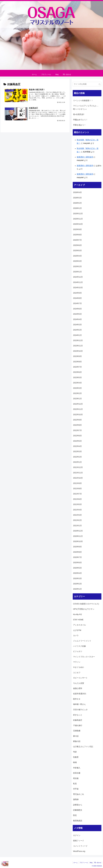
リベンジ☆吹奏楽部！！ (83, 101)
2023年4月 (77, 383)
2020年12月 (78, 531)
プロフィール (83, 863)
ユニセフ (77, 673)
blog (91, 863)
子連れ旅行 (78, 725)
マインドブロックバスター (84, 657)
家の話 (76, 736)
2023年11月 (78, 346)
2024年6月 (77, 309)
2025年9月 (77, 229)
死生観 (76, 778)
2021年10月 (78, 478)
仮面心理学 (78, 688)
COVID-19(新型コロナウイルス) (86, 604)
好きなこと (78, 715)
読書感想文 (78, 810)
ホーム (75, 863)
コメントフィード (80, 846)
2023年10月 (78, 351)
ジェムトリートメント (82, 641)
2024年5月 (77, 314)
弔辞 (75, 752)
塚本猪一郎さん (79, 704)
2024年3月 (77, 325)
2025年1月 (77, 272)
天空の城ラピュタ (80, 710)
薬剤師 (76, 799)
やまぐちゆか (79, 667)
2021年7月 (77, 494)
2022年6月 (77, 436)
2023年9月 (77, 356)
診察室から (78, 805)
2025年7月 (77, 240)
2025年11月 (78, 219)
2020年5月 (77, 568)
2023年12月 (78, 340)
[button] (100, 84)
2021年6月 (77, 499)
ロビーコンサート (80, 678)
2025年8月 (77, 235)
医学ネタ (77, 699)
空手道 (76, 789)
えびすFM (77, 630)
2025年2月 (77, 266)
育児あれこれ (79, 794)
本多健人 (77, 768)
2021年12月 (78, 467)
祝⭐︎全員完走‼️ (79, 114)
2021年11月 (78, 473)
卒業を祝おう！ (79, 125)
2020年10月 (78, 541)
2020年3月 (77, 578)
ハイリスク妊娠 (79, 646)
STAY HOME (78, 620)
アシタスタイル (79, 625)
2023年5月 (77, 378)
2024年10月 (78, 288)
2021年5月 (77, 504)
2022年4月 (77, 446)
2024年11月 (78, 282)
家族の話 (77, 741)
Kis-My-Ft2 (78, 614)
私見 (75, 784)
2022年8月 (77, 425)
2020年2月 (77, 584)
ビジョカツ (78, 651)
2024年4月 (77, 319)
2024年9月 (77, 293)
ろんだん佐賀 (79, 683)
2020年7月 (77, 557)
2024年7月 (77, 303)
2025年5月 (77, 251)
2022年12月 (78, 404)
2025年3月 (77, 261)
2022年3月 (77, 452)
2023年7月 (77, 367)
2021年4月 (77, 510)
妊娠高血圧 (78, 720)
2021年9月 (77, 483)
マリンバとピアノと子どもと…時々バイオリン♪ (86, 107)
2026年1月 (77, 208)
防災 (75, 815)
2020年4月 (77, 573)
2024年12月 (78, 277)
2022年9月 (77, 420)
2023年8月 (77, 362)
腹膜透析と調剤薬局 (85, 157)
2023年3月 (77, 388)
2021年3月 (77, 515)
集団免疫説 (78, 821)
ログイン (77, 835)
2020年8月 (77, 552)
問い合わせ (98, 863)
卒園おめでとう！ (80, 120)
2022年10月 (78, 415)
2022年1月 (77, 462)
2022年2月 (77, 457)
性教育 (76, 757)
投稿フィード (79, 841)
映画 (75, 762)
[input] (87, 84)
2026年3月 (77, 198)
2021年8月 (77, 489)
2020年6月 (77, 563)
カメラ (76, 636)
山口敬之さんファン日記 (83, 747)
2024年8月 (77, 298)
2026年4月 (77, 192)
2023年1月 (77, 399)
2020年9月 (77, 547)
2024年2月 (77, 330)
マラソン (77, 662)
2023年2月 (77, 393)
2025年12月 (78, 214)
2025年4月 (77, 256)
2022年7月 (77, 430)
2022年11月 (78, 409)
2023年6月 (77, 372)
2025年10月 (78, 224)
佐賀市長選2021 (80, 694)
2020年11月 (78, 536)
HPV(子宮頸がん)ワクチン (84, 609)
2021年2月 (77, 520)
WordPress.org (79, 851)
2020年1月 (77, 589)
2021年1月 (77, 526)
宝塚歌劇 (77, 731)
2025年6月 (77, 245)
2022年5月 (77, 441)
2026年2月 (77, 203)
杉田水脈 (77, 773)
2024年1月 (77, 335)
